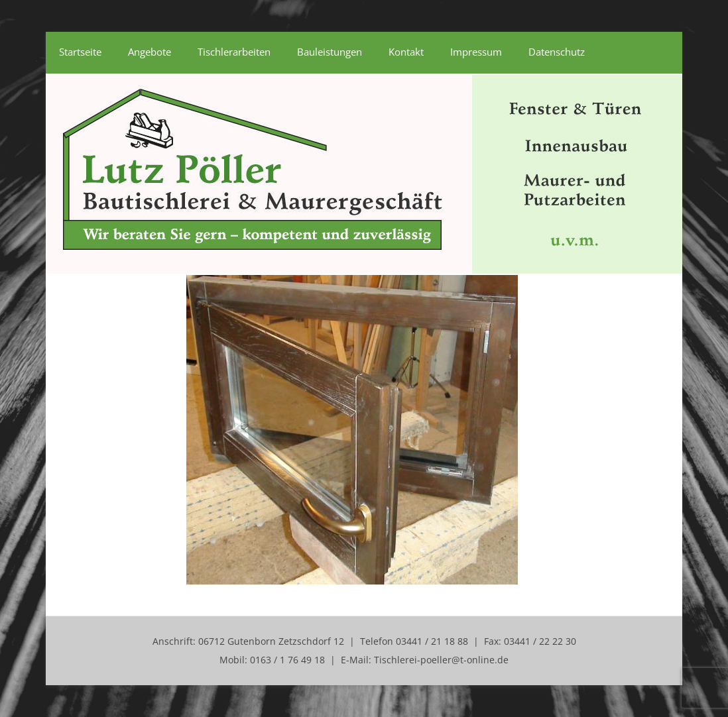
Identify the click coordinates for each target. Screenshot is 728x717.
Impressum (476, 52)
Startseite (80, 52)
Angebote (150, 52)
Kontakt (406, 52)
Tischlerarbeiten (234, 52)
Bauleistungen (330, 52)
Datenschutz (557, 52)
